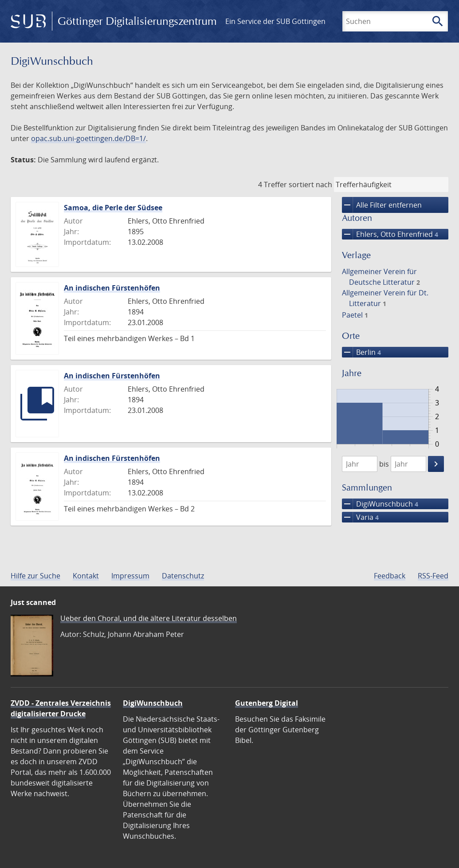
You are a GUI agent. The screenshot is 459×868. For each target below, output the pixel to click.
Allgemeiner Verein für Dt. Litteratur (385, 298)
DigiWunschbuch (380, 504)
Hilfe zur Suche (35, 576)
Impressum (130, 576)
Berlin (361, 352)
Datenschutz (183, 576)
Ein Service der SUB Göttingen (275, 21)
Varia (360, 517)
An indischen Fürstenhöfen (112, 288)
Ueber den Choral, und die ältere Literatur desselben (149, 618)
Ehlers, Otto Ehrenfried (390, 234)
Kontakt (86, 576)
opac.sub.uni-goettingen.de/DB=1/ (88, 138)
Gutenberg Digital (267, 703)
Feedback (390, 576)
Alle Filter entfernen (382, 205)
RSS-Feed (433, 576)
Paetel (355, 315)
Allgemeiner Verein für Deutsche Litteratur (381, 277)
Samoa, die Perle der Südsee (113, 208)
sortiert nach (310, 185)
